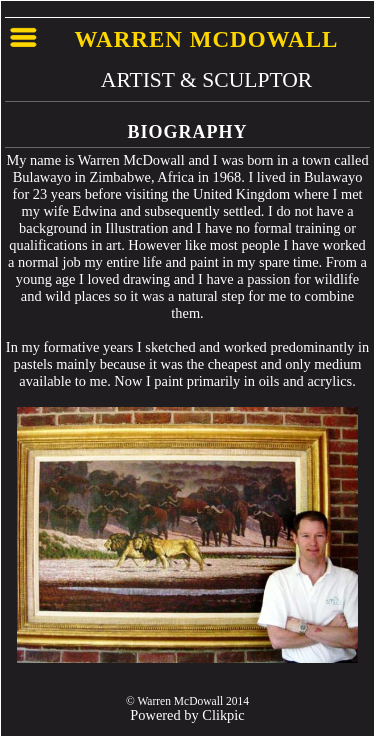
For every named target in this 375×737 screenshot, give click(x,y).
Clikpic (223, 715)
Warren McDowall (207, 39)
